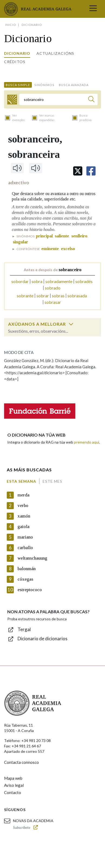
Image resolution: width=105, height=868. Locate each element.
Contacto (13, 792)
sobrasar (53, 302)
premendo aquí (87, 442)
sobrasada (77, 296)
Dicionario (17, 53)
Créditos (15, 62)
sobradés (84, 281)
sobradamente (59, 281)
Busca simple (18, 85)
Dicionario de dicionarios (43, 639)
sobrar (43, 296)
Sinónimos (44, 85)
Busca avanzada (74, 85)
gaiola (23, 527)
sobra (37, 281)
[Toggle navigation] (93, 9)
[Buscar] (91, 100)
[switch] (71, 324)
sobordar (20, 281)
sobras (58, 296)
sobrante (25, 296)
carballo (25, 548)
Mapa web (13, 778)
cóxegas (25, 579)
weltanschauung (32, 558)
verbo (23, 506)
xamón (24, 516)
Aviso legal (14, 785)
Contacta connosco (21, 762)
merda (23, 495)
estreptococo (30, 590)
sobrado (53, 288)
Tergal (24, 629)
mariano (25, 537)
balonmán (27, 569)
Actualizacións (55, 53)
